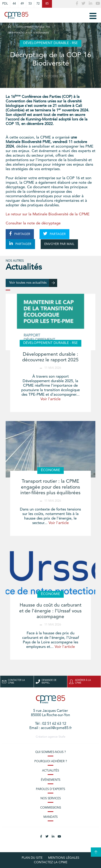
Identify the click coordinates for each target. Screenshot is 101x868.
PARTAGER (20, 234)
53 (30, 4)
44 (14, 4)
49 (22, 4)
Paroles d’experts (50, 789)
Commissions (51, 808)
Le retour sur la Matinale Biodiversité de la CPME (48, 214)
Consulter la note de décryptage (33, 223)
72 (38, 4)
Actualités (50, 771)
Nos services (51, 799)
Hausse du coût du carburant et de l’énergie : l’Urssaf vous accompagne (50, 611)
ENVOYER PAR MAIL (59, 244)
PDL (5, 4)
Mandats (50, 817)
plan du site (32, 858)
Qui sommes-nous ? (50, 752)
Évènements (51, 780)
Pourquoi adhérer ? (51, 761)
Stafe (62, 737)
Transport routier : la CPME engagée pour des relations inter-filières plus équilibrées (50, 487)
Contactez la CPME (51, 862)
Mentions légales (64, 858)
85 (47, 4)
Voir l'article (50, 399)
